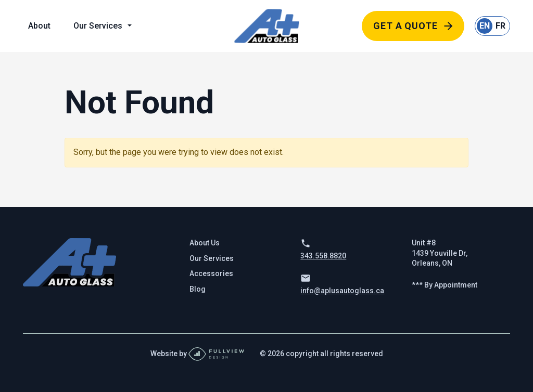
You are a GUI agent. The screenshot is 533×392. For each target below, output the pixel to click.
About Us (205, 243)
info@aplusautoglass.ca (342, 291)
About (39, 26)
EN (485, 26)
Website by (197, 354)
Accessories (211, 273)
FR (500, 26)
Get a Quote (405, 26)
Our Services (98, 26)
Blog (198, 289)
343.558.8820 (323, 256)
